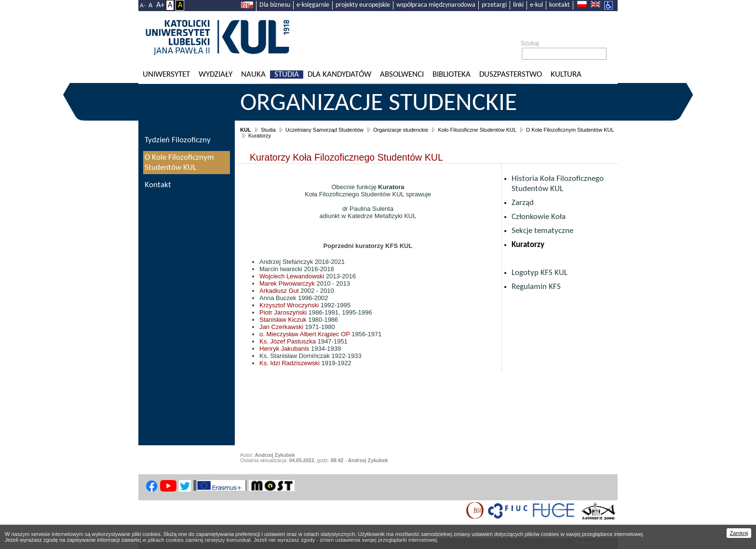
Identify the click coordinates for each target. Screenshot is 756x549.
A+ (160, 5)
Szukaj (530, 43)
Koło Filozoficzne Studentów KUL (477, 130)
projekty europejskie (363, 5)
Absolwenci (402, 75)
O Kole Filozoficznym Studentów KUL (570, 130)
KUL (246, 130)
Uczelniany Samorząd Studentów (324, 130)
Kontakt (158, 185)
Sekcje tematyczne (542, 231)
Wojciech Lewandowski (292, 276)
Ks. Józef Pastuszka (288, 341)
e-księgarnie (313, 5)
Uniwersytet (166, 75)
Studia (287, 75)
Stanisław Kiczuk (283, 320)
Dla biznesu (275, 5)
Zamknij (739, 533)
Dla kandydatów (339, 75)
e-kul (536, 5)
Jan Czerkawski (281, 327)
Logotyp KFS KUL (540, 273)
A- (143, 6)
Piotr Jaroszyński (283, 312)
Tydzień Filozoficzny (178, 140)
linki (518, 5)
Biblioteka (452, 75)
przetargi (494, 5)
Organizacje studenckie (378, 104)
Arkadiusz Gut (279, 291)
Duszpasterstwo (511, 75)
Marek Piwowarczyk (287, 283)
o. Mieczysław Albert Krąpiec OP (305, 334)
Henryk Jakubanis (284, 349)
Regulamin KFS (536, 287)
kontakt (560, 5)
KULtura (566, 75)
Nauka (253, 75)
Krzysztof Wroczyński (289, 305)
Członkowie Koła (539, 217)
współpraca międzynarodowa (436, 5)
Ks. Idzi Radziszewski (290, 363)
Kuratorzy (260, 136)
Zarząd (523, 203)
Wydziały (216, 75)
